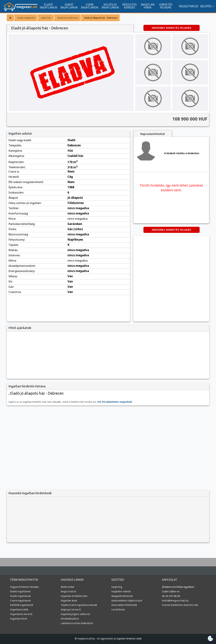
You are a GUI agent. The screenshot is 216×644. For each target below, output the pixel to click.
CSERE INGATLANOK (90, 6)
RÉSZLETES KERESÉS (130, 6)
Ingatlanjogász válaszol (75, 614)
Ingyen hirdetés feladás (24, 587)
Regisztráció (68, 591)
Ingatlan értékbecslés (73, 596)
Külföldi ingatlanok (21, 605)
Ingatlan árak (69, 601)
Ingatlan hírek (18, 619)
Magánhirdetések (122, 596)
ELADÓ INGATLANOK (48, 6)
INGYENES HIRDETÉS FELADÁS (171, 28)
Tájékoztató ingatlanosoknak (78, 605)
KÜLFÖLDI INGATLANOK (110, 6)
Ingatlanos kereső (21, 614)
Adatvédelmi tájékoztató (126, 601)
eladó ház (45, 18)
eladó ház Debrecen (66, 18)
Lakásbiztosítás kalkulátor (76, 623)
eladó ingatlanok (26, 18)
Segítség (117, 587)
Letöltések (118, 610)
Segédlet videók (121, 591)
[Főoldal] (10, 18)
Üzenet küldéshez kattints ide (179, 605)
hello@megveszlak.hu (175, 601)
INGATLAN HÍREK (148, 6)
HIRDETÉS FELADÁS (166, 6)
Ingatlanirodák (19, 610)
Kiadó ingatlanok (20, 596)
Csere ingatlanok (20, 601)
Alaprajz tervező (70, 610)
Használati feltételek (124, 605)
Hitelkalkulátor (69, 619)
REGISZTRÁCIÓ (187, 6)
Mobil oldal (67, 587)
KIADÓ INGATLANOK (69, 6)
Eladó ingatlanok (20, 591)
